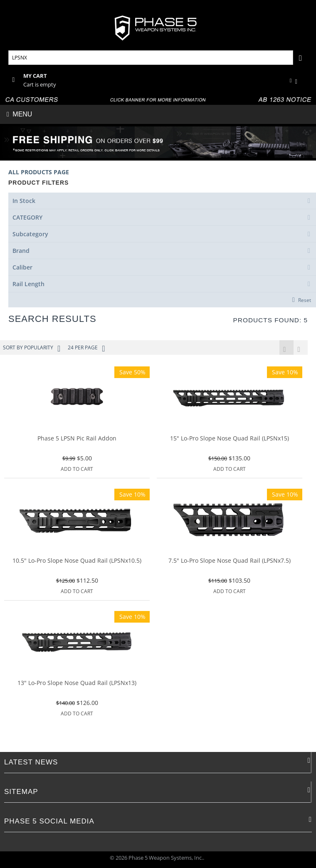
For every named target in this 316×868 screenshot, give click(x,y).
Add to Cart (77, 470)
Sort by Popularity (32, 349)
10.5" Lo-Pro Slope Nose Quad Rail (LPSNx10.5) (77, 562)
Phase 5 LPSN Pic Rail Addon (77, 439)
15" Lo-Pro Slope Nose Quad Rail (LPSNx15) (230, 439)
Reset (305, 300)
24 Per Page (86, 349)
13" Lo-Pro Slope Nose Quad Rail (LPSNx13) (77, 684)
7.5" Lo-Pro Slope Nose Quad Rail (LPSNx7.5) (230, 562)
